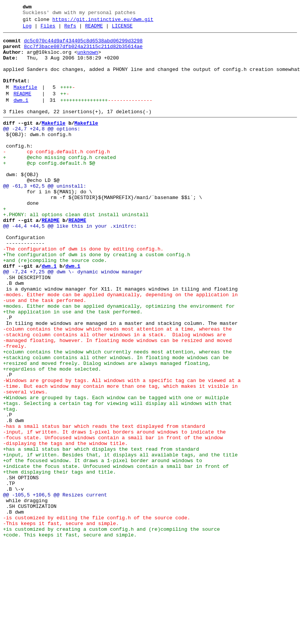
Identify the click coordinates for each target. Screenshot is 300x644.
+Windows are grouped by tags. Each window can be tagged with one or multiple (116, 471)
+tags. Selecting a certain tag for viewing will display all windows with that (117, 478)
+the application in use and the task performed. (73, 368)
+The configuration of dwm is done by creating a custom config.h (97, 299)
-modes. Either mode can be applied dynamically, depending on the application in (120, 347)
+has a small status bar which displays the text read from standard (101, 533)
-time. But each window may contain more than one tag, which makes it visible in (120, 457)
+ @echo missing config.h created (59, 183)
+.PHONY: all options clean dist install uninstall (76, 251)
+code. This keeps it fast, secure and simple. (70, 636)
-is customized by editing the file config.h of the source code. (97, 615)
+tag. (10, 485)
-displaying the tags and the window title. (65, 526)
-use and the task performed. (45, 354)
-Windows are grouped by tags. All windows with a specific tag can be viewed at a (122, 450)
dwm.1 (21, 116)
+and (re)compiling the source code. (55, 306)
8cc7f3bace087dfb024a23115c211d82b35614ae (83, 52)
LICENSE (122, 29)
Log (27, 29)
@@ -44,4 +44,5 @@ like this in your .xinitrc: (70, 265)
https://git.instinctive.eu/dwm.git (103, 22)
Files (48, 29)
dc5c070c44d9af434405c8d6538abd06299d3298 (83, 45)
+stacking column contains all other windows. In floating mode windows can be (116, 423)
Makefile (25, 101)
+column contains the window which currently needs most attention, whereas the (117, 416)
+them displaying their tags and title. (59, 560)
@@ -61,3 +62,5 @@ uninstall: (45, 217)
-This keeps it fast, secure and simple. (61, 622)
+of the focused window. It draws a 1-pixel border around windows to (103, 546)
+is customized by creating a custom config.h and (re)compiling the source (111, 629)
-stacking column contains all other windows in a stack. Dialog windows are (114, 395)
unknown (88, 59)
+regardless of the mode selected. (52, 437)
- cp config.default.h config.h (57, 176)
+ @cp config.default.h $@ (49, 190)
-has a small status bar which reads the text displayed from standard (104, 505)
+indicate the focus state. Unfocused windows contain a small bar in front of (116, 553)
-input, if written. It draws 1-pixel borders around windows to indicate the (114, 512)
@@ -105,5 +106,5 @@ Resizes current (55, 588)
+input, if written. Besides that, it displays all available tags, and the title (120, 540)
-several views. (25, 464)
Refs (70, 29)
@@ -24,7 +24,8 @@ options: (42, 148)
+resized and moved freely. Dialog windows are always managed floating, (107, 430)
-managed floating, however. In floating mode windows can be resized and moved (117, 402)
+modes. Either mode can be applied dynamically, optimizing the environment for (119, 361)
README (94, 29)
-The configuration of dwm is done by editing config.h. (83, 292)
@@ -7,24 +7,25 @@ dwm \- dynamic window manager (73, 320)
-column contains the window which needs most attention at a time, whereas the (117, 389)
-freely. (15, 409)
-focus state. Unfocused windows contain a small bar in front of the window (113, 519)
